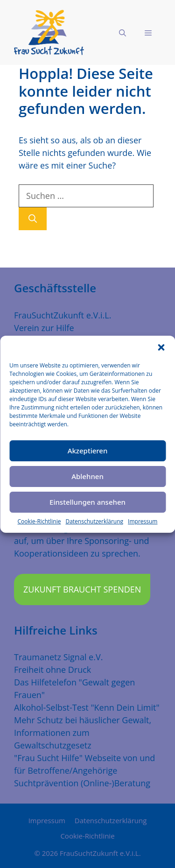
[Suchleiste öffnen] (122, 33)
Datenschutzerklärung (94, 521)
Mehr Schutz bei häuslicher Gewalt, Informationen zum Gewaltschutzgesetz (83, 733)
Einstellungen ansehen (87, 502)
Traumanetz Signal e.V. (58, 657)
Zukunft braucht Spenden (82, 589)
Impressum (143, 521)
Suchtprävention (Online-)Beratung (82, 783)
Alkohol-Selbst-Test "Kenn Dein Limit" (87, 707)
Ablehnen (87, 476)
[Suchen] (33, 219)
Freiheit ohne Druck (52, 670)
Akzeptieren (88, 451)
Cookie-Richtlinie (39, 521)
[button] (161, 347)
